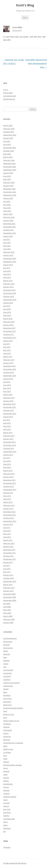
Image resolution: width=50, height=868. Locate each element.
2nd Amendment (10, 638)
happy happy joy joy (11, 721)
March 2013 (8, 502)
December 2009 (9, 594)
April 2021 (7, 249)
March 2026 (8, 125)
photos (6, 778)
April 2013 (7, 499)
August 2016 (8, 379)
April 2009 (7, 613)
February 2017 (9, 360)
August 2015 (8, 417)
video (5, 825)
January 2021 (8, 255)
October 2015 (9, 410)
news (5, 774)
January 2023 (8, 186)
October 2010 (9, 578)
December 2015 (9, 404)
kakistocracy (8, 749)
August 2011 (8, 562)
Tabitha (6, 816)
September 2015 (10, 414)
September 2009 (10, 600)
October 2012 (9, 518)
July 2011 (7, 566)
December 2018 (9, 290)
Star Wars (7, 812)
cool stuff (7, 676)
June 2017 (7, 347)
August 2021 (8, 236)
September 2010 (10, 581)
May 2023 (7, 179)
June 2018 (7, 309)
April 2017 (7, 353)
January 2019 (8, 287)
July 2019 (7, 268)
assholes (7, 654)
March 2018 (8, 319)
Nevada (6, 771)
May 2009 (7, 610)
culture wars (8, 686)
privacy (6, 787)
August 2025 (8, 138)
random (6, 793)
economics (7, 698)
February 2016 (9, 398)
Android (6, 645)
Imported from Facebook (13, 743)
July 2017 (7, 344)
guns (5, 717)
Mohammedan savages (12, 765)
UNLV (5, 822)
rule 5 (5, 800)
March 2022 (8, 214)
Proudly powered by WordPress (15, 863)
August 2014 (8, 455)
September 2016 (10, 376)
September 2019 (10, 262)
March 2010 (8, 585)
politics (6, 781)
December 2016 (9, 366)
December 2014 (9, 442)
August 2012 (8, 524)
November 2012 (10, 515)
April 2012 (7, 537)
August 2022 (8, 198)
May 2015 (7, 426)
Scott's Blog (25, 5)
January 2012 (8, 547)
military (6, 762)
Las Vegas (7, 752)
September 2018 (10, 300)
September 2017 (10, 338)
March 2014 (8, 471)
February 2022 (9, 217)
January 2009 (8, 623)
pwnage (6, 790)
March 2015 (8, 433)
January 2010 (8, 591)
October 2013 (9, 486)
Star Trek (7, 809)
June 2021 (7, 243)
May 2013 (7, 496)
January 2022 (8, 220)
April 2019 (7, 277)
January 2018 (8, 325)
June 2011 (7, 569)
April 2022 (7, 211)
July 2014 (7, 458)
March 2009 (8, 616)
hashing (6, 727)
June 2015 (7, 423)
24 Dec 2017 (17, 30)
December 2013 (9, 480)
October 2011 (9, 556)
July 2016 (7, 382)
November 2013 (10, 483)
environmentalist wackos (13, 708)
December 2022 (9, 189)
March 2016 (8, 395)
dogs (5, 692)
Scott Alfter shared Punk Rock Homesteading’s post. (36, 63)
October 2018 (9, 296)
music (6, 768)
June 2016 (7, 385)
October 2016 (9, 372)
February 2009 (9, 619)
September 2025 (10, 135)
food (5, 711)
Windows (7, 828)
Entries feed (8, 93)
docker (6, 689)
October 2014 (9, 448)
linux (5, 755)
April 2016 (7, 391)
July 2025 (7, 141)
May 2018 (7, 312)
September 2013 (10, 490)
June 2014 (7, 461)
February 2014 (9, 474)
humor (6, 733)
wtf (4, 831)
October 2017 (9, 334)
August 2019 (8, 265)
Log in (6, 90)
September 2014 (10, 452)
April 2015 (7, 429)
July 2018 (7, 306)
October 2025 (9, 132)
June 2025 (7, 144)
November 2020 (10, 258)
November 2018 (10, 293)
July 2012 (7, 528)
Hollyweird (7, 730)
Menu (25, 17)
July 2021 (7, 239)
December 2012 (9, 512)
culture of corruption (11, 683)
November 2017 (10, 331)
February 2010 (9, 588)
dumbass (7, 695)
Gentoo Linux (9, 714)
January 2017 (8, 363)
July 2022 (7, 201)
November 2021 (10, 227)
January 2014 (8, 477)
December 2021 (9, 224)
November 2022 (10, 192)
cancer (6, 664)
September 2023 (10, 170)
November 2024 (10, 148)
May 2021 (7, 246)
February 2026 (9, 129)
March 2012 (8, 540)
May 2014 (7, 464)
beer (5, 657)
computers (8, 673)
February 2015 (9, 436)
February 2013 (9, 505)
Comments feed (10, 96)
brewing (6, 660)
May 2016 (7, 388)
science (6, 806)
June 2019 (7, 271)
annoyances (8, 648)
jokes (5, 746)
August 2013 (8, 493)
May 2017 (7, 350)
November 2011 (10, 553)
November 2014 (10, 445)
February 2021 (9, 252)
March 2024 (8, 157)
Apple (5, 651)
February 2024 (9, 160)
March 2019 (8, 281)
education (7, 702)
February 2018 (9, 322)
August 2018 (8, 303)
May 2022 (7, 208)
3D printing (8, 642)
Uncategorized (9, 819)
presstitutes (8, 784)
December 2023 (9, 163)
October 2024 (9, 151)
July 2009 (7, 604)
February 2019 (9, 284)
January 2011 (8, 575)
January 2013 (8, 509)
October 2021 (9, 230)
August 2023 (8, 173)
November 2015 (10, 407)
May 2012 (7, 534)
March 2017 (8, 357)
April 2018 (7, 315)
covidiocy (7, 679)
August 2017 (8, 341)
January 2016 (8, 401)
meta (5, 759)
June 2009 (7, 607)
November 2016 (10, 369)
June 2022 (7, 205)
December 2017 (9, 328)
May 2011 (7, 572)
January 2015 (8, 439)
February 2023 (9, 182)
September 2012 (10, 521)
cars (5, 667)
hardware (7, 724)
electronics (7, 705)
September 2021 (10, 233)
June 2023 (7, 176)
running (6, 803)
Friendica (7, 847)
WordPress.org (9, 99)
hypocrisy (7, 736)
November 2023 (10, 167)
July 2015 (7, 420)
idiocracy (7, 740)
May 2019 (7, 274)
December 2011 (9, 550)
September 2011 (10, 559)
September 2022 (10, 195)
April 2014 (7, 467)
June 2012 (7, 531)
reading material (10, 797)
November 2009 (10, 597)
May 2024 (7, 154)
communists (8, 670)
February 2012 (9, 543)
